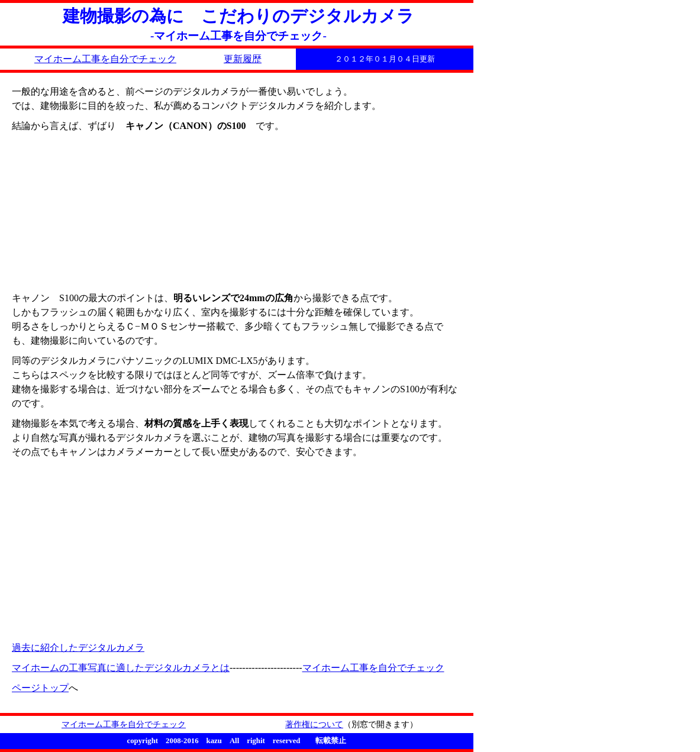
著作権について (314, 724)
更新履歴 (243, 59)
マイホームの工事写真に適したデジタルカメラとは (121, 668)
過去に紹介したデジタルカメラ (78, 648)
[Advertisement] (142, 548)
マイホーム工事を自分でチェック (105, 59)
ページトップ (40, 688)
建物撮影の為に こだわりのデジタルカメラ (238, 16)
